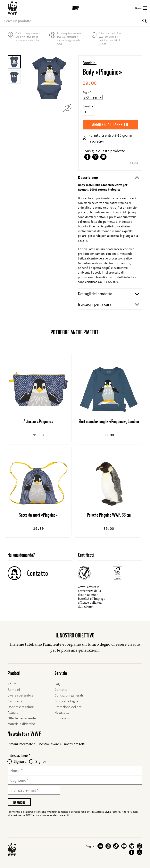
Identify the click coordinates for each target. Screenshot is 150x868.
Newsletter (63, 712)
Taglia (86, 92)
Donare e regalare (21, 707)
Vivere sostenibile (21, 695)
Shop (75, 8)
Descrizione (108, 177)
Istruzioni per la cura (108, 304)
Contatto (38, 573)
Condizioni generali (69, 695)
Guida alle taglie (66, 701)
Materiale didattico (21, 724)
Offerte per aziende (22, 718)
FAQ (57, 684)
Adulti (12, 684)
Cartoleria (15, 701)
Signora (20, 761)
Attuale (13, 712)
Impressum (63, 718)
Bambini (90, 63)
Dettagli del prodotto (108, 294)
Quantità (88, 106)
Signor (41, 761)
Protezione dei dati (68, 707)
